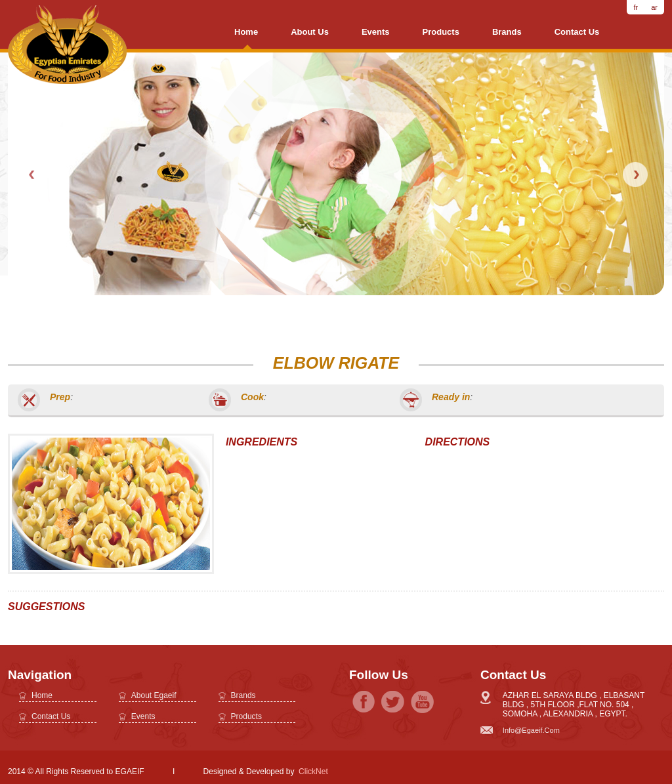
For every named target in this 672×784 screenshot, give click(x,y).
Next (635, 175)
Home (246, 32)
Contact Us (577, 32)
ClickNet (313, 772)
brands (507, 32)
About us (310, 32)
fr (636, 7)
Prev (33, 175)
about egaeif (154, 695)
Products (441, 32)
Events (376, 32)
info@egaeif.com (531, 730)
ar (654, 7)
